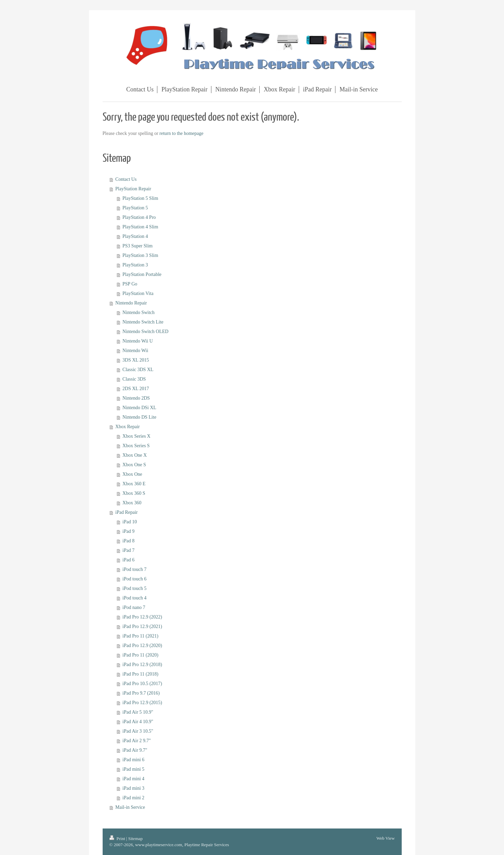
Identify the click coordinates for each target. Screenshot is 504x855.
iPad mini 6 (133, 760)
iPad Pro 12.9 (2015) (142, 703)
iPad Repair (126, 512)
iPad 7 (128, 550)
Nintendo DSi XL (139, 408)
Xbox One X (135, 455)
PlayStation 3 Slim (140, 255)
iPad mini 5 (133, 769)
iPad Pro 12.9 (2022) (142, 617)
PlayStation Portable (142, 274)
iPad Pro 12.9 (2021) (142, 626)
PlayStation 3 (135, 265)
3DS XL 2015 (136, 360)
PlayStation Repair (133, 189)
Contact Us (126, 179)
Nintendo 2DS (136, 398)
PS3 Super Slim (137, 246)
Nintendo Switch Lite (143, 322)
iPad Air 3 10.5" (138, 731)
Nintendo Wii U (137, 341)
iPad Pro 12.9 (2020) (142, 645)
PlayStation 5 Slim (140, 198)
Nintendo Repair (131, 303)
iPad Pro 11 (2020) (140, 655)
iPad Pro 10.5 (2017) (142, 684)
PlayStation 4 (135, 236)
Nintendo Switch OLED (145, 331)
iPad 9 (128, 531)
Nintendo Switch (138, 312)
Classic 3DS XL (138, 370)
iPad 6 (128, 560)
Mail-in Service (130, 807)
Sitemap (135, 839)
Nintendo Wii (135, 351)
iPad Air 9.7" (135, 750)
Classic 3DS (134, 379)
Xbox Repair (127, 427)
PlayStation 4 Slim (140, 227)
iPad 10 (129, 522)
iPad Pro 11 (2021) (140, 636)
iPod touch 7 (134, 569)
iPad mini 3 (133, 788)
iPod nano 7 (134, 607)
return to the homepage (181, 133)
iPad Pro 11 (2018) (140, 674)
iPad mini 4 (133, 779)
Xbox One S (134, 465)
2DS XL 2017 (136, 389)
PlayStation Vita (138, 293)
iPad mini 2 (133, 798)
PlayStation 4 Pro (139, 217)
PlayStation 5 (135, 208)
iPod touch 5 (134, 588)
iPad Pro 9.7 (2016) (141, 693)
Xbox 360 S (134, 493)
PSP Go (130, 284)
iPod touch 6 (134, 579)
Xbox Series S (136, 446)
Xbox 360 (132, 503)
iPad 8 (128, 541)
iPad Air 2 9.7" (137, 741)
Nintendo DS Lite (139, 417)
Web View (386, 838)
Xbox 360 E (134, 484)
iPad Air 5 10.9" (138, 712)
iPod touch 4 (134, 598)
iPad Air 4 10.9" (138, 722)
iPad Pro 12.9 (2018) (142, 665)
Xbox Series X (136, 436)
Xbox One (132, 474)
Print (118, 839)
